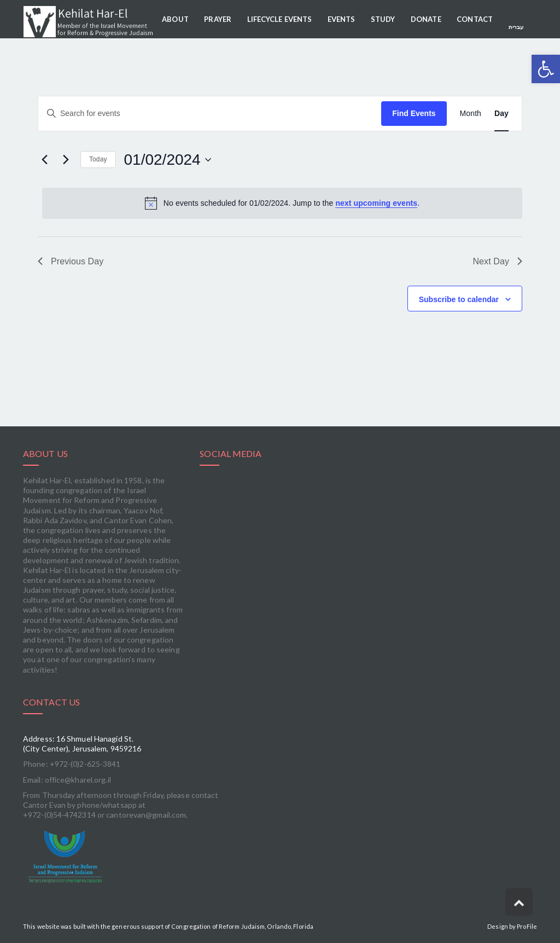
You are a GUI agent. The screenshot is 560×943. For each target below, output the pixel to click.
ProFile (527, 926)
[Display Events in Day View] (501, 114)
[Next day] (66, 160)
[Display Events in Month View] (471, 114)
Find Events (414, 113)
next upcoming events (376, 203)
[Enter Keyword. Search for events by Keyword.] (210, 114)
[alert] (282, 203)
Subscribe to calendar (459, 299)
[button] (546, 69)
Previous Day (71, 261)
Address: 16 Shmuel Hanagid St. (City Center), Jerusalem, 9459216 (82, 744)
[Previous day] (44, 160)
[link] (121, 857)
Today (98, 159)
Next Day (497, 261)
